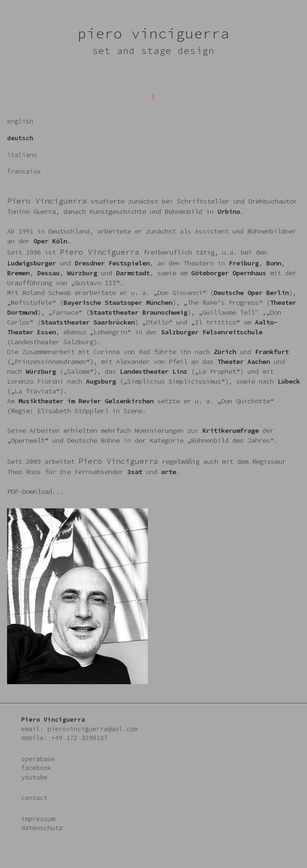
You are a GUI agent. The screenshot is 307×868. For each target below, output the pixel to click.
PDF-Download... (35, 491)
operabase (38, 759)
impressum (38, 819)
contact (34, 798)
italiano (22, 155)
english (20, 121)
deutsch (20, 138)
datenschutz (42, 828)
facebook (36, 768)
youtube (34, 777)
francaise (24, 171)
